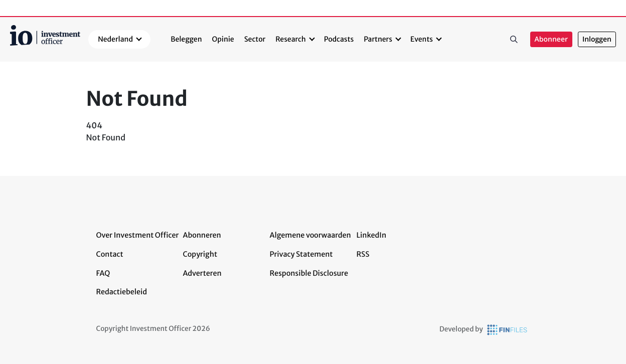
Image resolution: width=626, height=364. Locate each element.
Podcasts (339, 39)
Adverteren (202, 273)
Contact (110, 254)
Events (422, 39)
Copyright (200, 254)
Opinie (223, 39)
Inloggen (597, 39)
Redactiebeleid (122, 292)
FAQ (103, 273)
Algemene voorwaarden (310, 235)
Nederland (115, 39)
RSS (363, 254)
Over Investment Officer (138, 235)
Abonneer (551, 39)
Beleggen (186, 39)
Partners (378, 39)
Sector (255, 39)
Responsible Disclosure (309, 273)
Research (291, 39)
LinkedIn (372, 235)
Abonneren (202, 235)
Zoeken (514, 40)
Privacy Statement (301, 254)
